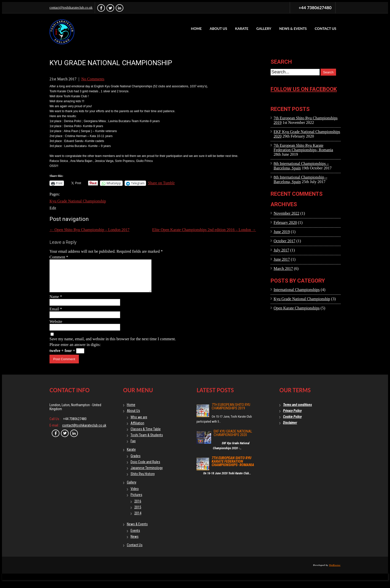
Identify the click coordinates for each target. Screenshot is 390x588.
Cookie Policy (292, 423)
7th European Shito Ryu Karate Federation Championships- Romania (303, 148)
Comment (59, 257)
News (135, 542)
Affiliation (137, 429)
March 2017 (283, 269)
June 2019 (282, 232)
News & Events (293, 28)
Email (56, 315)
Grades (136, 462)
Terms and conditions (297, 411)
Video (135, 495)
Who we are (139, 423)
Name (56, 303)
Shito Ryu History (143, 480)
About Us (218, 28)
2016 (138, 507)
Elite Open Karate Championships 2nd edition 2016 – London (204, 230)
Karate (242, 28)
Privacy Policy (292, 417)
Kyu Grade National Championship (78, 201)
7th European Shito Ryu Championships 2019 (231, 412)
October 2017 (285, 241)
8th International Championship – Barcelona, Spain (300, 179)
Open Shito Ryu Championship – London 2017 (90, 230)
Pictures (136, 501)
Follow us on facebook (304, 89)
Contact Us (325, 28)
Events (135, 537)
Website (56, 327)
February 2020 (285, 222)
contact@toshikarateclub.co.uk (71, 8)
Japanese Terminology (147, 474)
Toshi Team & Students (147, 441)
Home (196, 28)
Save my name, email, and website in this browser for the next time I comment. (113, 345)
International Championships (297, 290)
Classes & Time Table (146, 435)
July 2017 (281, 250)
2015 (138, 513)
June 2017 (282, 259)
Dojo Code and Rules (145, 468)
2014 (138, 519)
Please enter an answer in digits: (75, 351)
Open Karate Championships (297, 308)
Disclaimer (290, 429)
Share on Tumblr (161, 183)
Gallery (264, 28)
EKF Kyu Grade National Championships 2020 (233, 439)
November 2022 (287, 213)
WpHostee (335, 571)
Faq (133, 447)
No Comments (93, 79)
